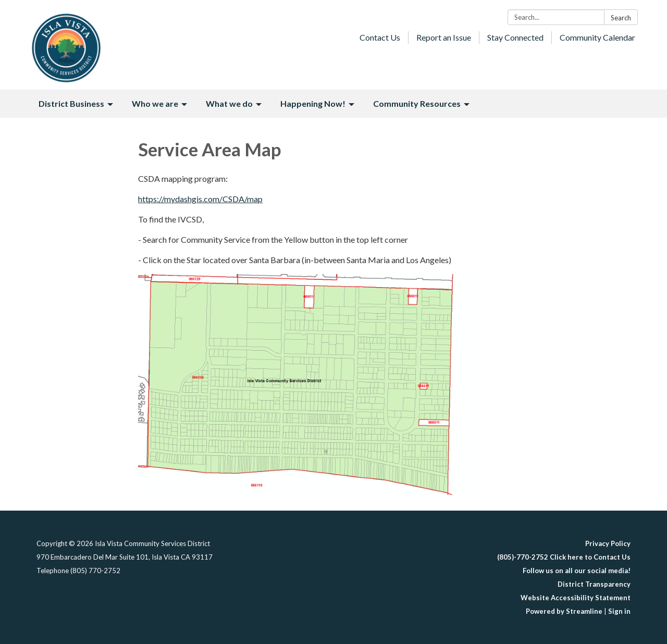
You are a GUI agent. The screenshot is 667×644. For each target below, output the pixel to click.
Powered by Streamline (564, 611)
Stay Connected (515, 37)
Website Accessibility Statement (576, 598)
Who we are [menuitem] (155, 103)
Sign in (619, 611)
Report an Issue (444, 37)
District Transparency (594, 584)
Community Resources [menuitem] (417, 103)
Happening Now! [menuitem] (313, 103)
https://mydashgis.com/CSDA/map (200, 199)
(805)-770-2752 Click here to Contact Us (564, 557)
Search (621, 18)
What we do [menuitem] (229, 103)
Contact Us (380, 37)
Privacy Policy (608, 543)
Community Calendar (597, 37)
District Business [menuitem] (71, 103)
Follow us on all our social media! (577, 571)
